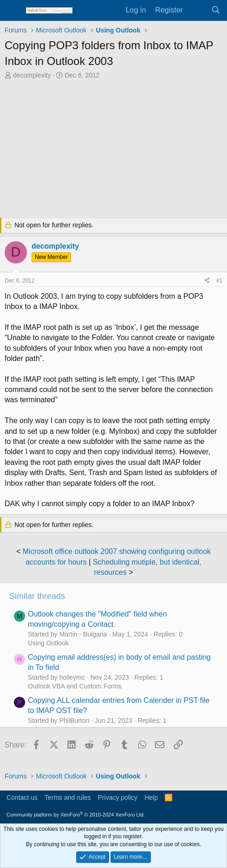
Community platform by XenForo (76, 815)
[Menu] (13, 11)
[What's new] (197, 10)
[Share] (207, 281)
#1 (219, 281)
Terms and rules (68, 797)
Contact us (22, 797)
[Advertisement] (113, 150)
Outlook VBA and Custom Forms (75, 686)
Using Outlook (48, 643)
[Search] (216, 10)
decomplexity (32, 75)
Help (151, 797)
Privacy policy (118, 797)
